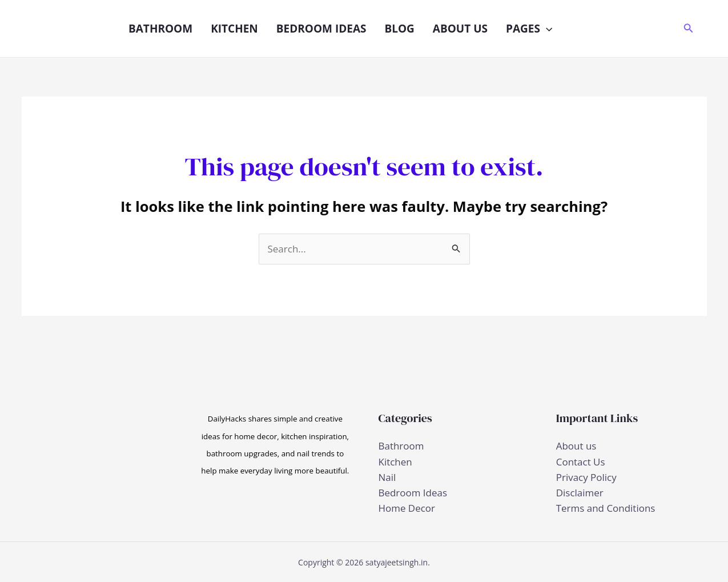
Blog (399, 29)
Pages (529, 29)
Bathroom (160, 29)
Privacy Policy (586, 477)
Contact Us (581, 462)
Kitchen (234, 29)
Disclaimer (580, 493)
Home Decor (407, 508)
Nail (387, 477)
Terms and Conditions (606, 508)
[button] (546, 29)
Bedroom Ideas (321, 29)
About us (460, 29)
